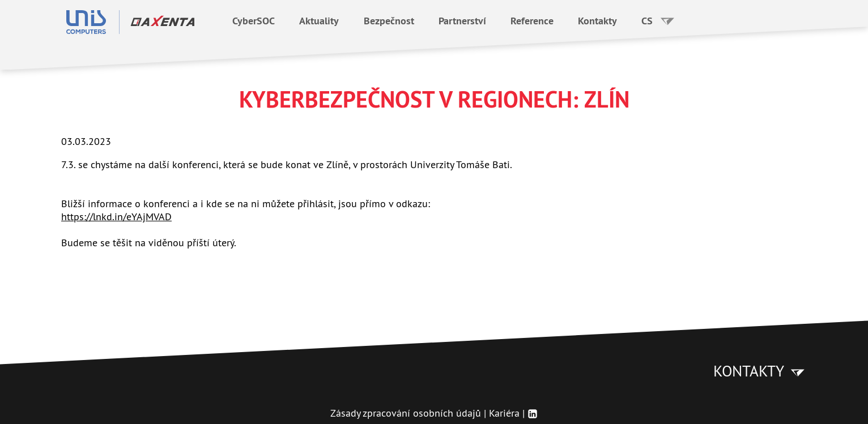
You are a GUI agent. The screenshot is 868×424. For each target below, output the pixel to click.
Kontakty (597, 21)
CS (658, 21)
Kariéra (504, 413)
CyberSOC (254, 21)
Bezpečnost (389, 21)
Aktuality (319, 21)
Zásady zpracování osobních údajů (406, 413)
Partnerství (462, 21)
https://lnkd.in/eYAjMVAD (116, 217)
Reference (532, 21)
